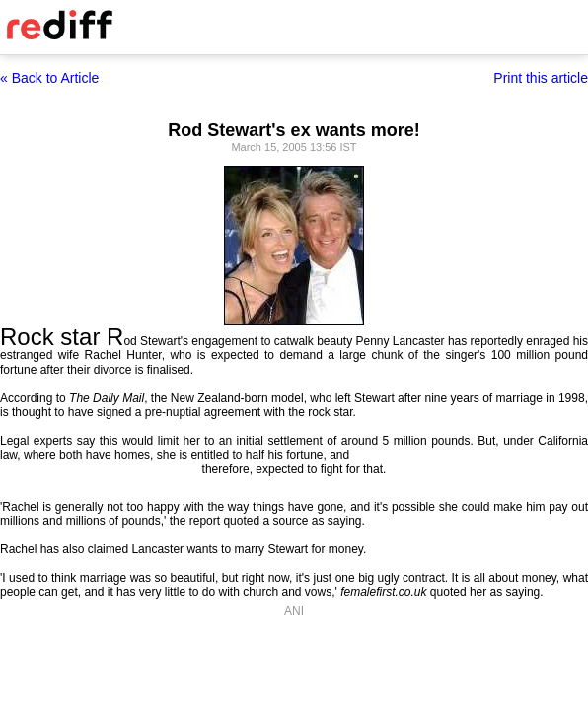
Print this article (541, 78)
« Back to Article (49, 78)
